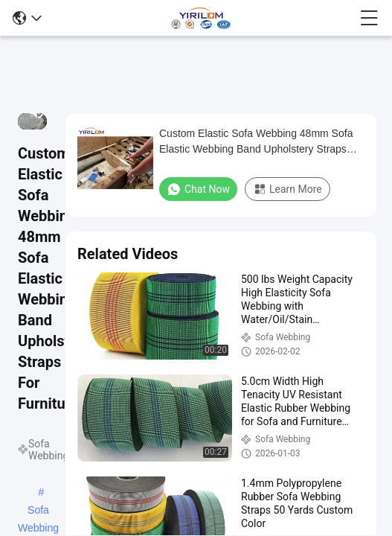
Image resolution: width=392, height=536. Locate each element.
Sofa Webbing (38, 511)
